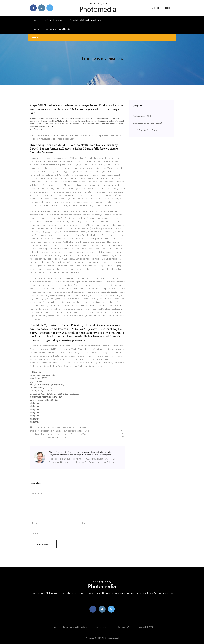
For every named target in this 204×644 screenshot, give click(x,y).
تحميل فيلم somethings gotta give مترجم (48, 384)
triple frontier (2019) (39, 378)
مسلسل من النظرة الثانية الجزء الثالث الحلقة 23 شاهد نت (55, 394)
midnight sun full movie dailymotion (46, 397)
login (156, 8)
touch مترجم (35, 372)
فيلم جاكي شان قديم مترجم (58, 29)
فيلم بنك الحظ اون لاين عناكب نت (145, 130)
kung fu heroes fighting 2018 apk (45, 400)
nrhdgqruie (35, 403)
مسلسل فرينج (36, 381)
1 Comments (36, 129)
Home (36, 20)
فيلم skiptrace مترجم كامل (42, 388)
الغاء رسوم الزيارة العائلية (41, 391)
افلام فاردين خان (102, 627)
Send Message (43, 544)
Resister (168, 8)
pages (36, 29)
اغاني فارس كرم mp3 (54, 20)
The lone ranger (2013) (142, 116)
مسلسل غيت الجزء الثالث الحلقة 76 (86, 20)
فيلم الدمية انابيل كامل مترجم (43, 375)
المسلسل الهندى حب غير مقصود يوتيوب (147, 123)
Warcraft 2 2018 (146, 627)
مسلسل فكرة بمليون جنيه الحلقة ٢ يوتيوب (69, 627)
